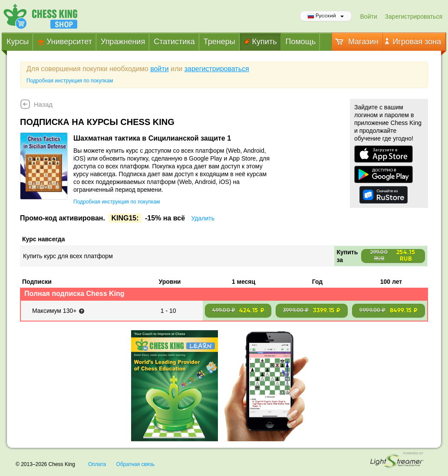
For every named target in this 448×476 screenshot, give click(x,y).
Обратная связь (135, 464)
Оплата (97, 464)
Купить (260, 42)
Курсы (18, 42)
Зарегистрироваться (414, 16)
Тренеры (219, 42)
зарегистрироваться (217, 69)
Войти (369, 16)
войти (159, 69)
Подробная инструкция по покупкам (70, 81)
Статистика (174, 42)
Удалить (203, 218)
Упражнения (123, 42)
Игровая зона (413, 42)
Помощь (301, 42)
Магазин (356, 42)
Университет (65, 42)
